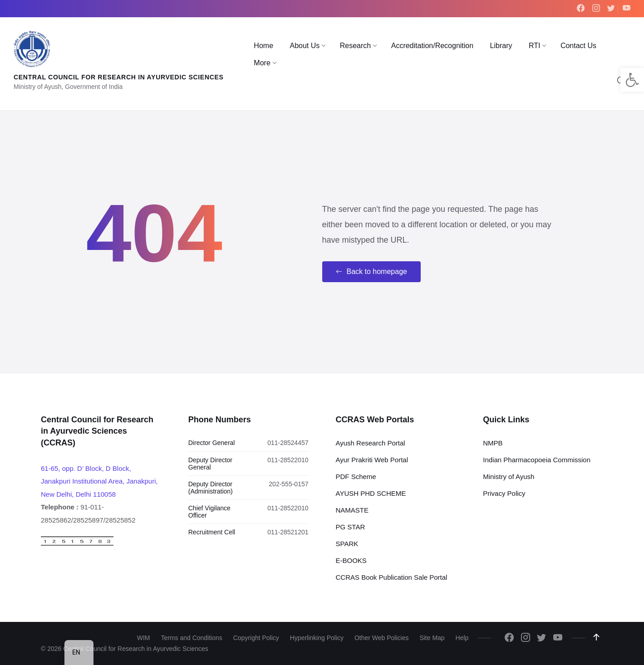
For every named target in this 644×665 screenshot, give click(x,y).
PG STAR (351, 527)
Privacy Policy (504, 493)
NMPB (493, 443)
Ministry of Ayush (509, 477)
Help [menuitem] (462, 638)
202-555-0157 (288, 484)
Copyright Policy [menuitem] (256, 638)
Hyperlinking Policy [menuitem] (317, 638)
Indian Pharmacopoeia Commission (537, 460)
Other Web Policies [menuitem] (382, 638)
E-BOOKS (351, 560)
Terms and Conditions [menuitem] (191, 638)
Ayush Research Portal (371, 443)
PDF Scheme (356, 477)
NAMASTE (352, 510)
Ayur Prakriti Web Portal (372, 460)
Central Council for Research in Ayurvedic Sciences (119, 77)
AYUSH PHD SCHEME (371, 493)
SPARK (347, 544)
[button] (632, 80)
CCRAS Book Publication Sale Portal (392, 577)
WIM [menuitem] (144, 638)
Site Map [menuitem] (432, 638)
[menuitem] (263, 46)
